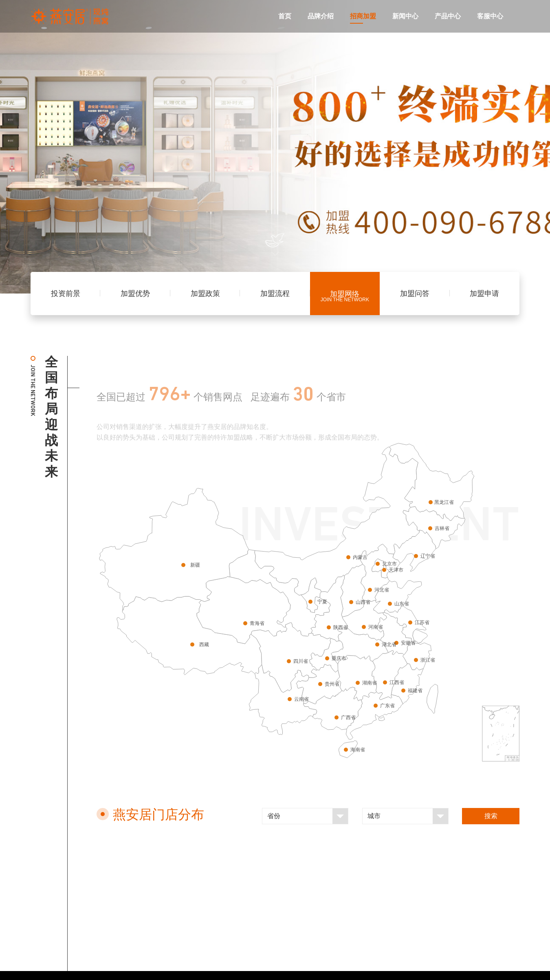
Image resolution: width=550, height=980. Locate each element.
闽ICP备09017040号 (344, 967)
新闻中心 (405, 16)
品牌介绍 (321, 16)
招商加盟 (363, 16)
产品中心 (448, 16)
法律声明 (288, 967)
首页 (285, 16)
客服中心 (490, 16)
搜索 (491, 816)
